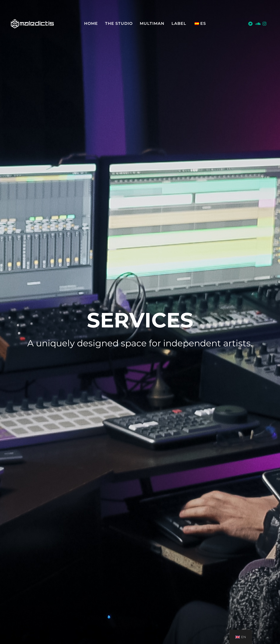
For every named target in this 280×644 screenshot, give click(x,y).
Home (91, 23)
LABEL (179, 23)
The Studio (119, 23)
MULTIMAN (152, 23)
